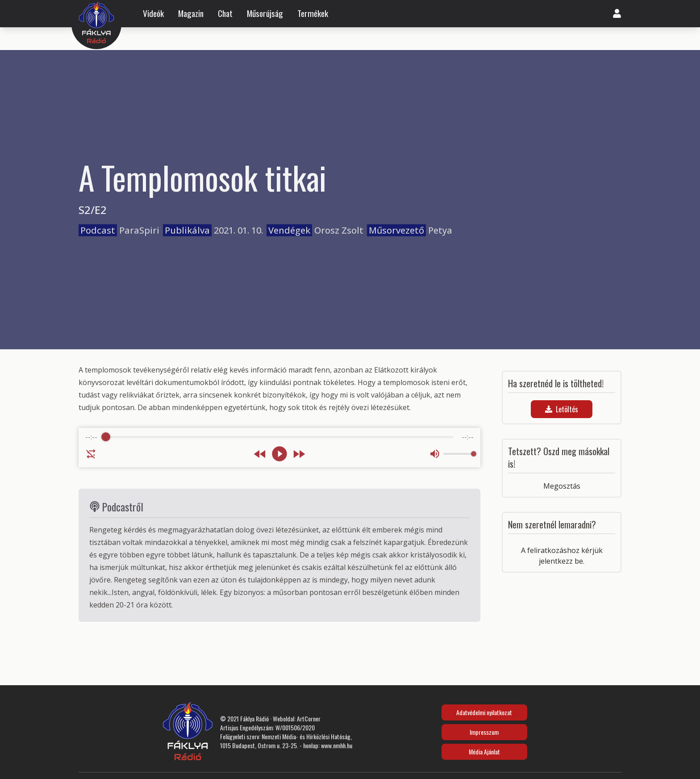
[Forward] (299, 454)
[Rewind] (260, 454)
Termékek (313, 13)
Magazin (191, 13)
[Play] (279, 454)
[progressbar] (280, 437)
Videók (153, 13)
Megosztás (562, 486)
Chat (225, 13)
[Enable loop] (91, 454)
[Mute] (435, 454)
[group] (279, 448)
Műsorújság (265, 13)
